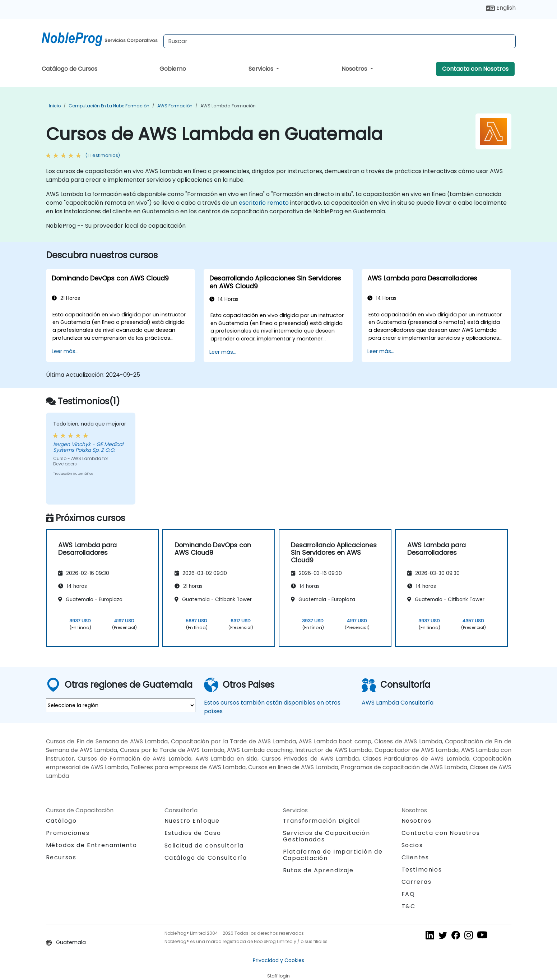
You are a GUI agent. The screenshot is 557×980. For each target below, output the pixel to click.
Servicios (262, 69)
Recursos (61, 857)
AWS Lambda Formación (228, 106)
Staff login (278, 976)
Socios (412, 845)
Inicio (55, 106)
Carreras (417, 882)
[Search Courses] (340, 41)
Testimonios (422, 870)
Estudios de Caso (193, 833)
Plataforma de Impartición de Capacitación (333, 855)
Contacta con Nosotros (475, 69)
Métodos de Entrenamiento (92, 845)
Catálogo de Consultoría (206, 858)
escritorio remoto (264, 203)
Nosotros (355, 69)
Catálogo (61, 821)
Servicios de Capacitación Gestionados (327, 836)
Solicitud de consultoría (204, 846)
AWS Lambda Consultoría (398, 703)
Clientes (415, 857)
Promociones (68, 833)
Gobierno (173, 69)
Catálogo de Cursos (69, 69)
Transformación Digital (322, 821)
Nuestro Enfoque (192, 821)
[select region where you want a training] (121, 705)
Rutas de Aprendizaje (318, 870)
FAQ (408, 894)
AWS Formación (175, 106)
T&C (409, 906)
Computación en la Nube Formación (109, 106)
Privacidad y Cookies (278, 960)
